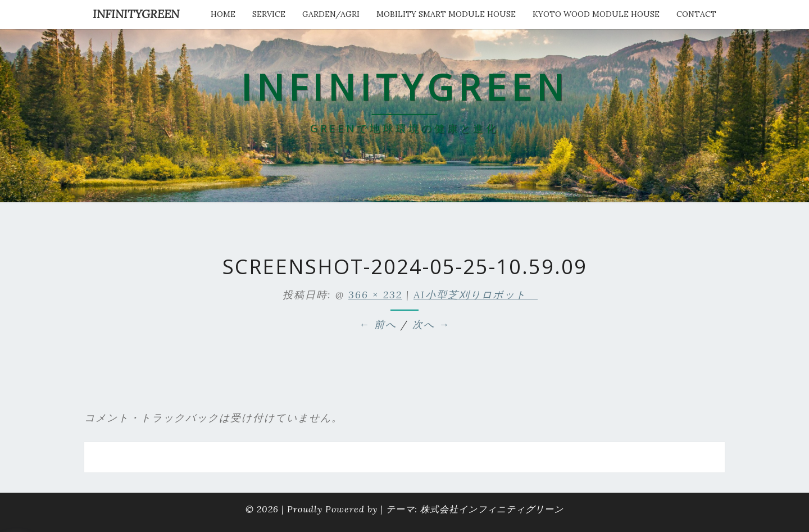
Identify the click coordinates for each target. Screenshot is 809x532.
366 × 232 (375, 295)
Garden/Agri (331, 14)
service (269, 14)
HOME (223, 14)
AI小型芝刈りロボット (476, 295)
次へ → (431, 324)
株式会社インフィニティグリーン (492, 509)
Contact (696, 14)
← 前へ (378, 324)
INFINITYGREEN (136, 14)
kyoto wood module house (596, 14)
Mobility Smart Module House (446, 14)
